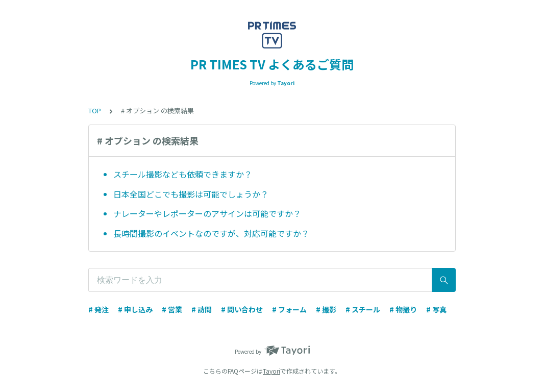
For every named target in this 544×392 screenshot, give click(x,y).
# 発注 (98, 309)
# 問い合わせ (242, 309)
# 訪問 (202, 309)
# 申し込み (135, 309)
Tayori (271, 371)
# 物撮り (403, 309)
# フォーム (289, 309)
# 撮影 (326, 309)
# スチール (363, 309)
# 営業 (172, 309)
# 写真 (436, 309)
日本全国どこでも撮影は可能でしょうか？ (191, 194)
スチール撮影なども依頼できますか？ (183, 174)
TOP (95, 111)
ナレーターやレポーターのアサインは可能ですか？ (207, 213)
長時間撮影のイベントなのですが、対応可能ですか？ (211, 233)
